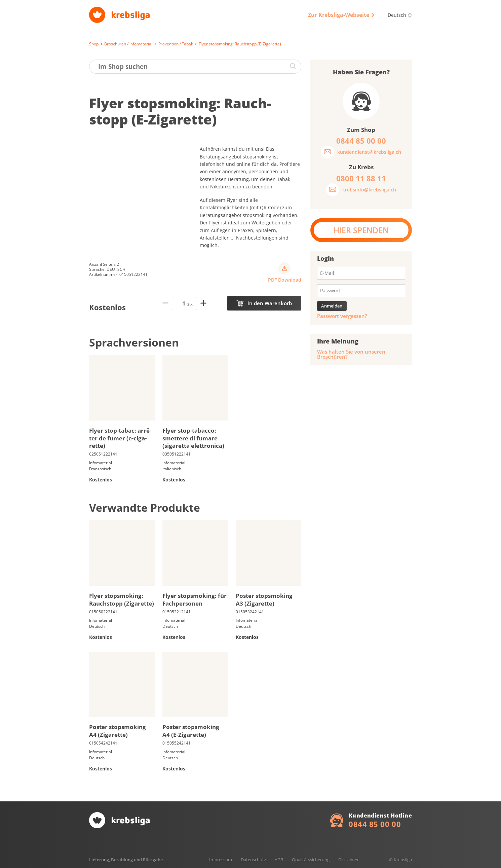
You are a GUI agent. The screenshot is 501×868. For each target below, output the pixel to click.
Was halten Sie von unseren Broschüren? (351, 354)
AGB (279, 860)
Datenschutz (253, 860)
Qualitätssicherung (311, 860)
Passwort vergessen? (342, 316)
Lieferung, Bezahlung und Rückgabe (126, 860)
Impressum (221, 860)
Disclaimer (349, 860)
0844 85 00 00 (375, 824)
